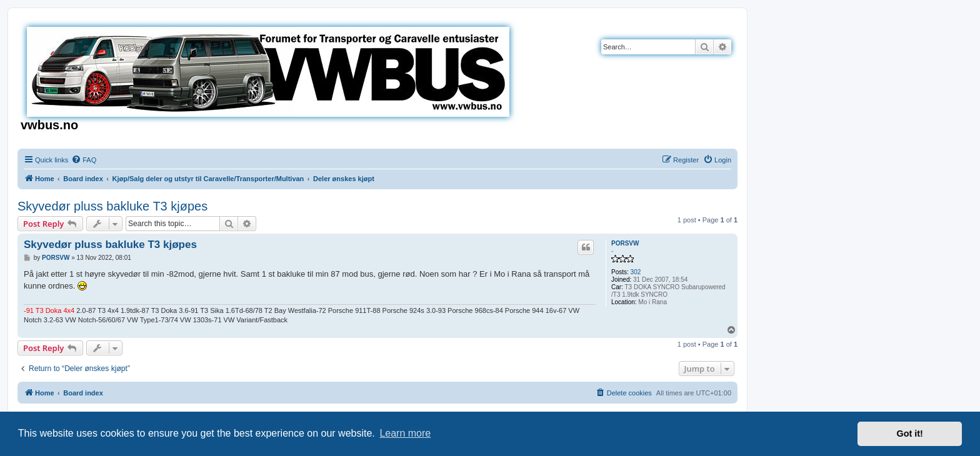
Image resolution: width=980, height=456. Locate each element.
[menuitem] (84, 160)
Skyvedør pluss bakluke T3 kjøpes (112, 206)
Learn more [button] (405, 433)
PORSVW (625, 243)
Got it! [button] (910, 434)
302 (636, 272)
